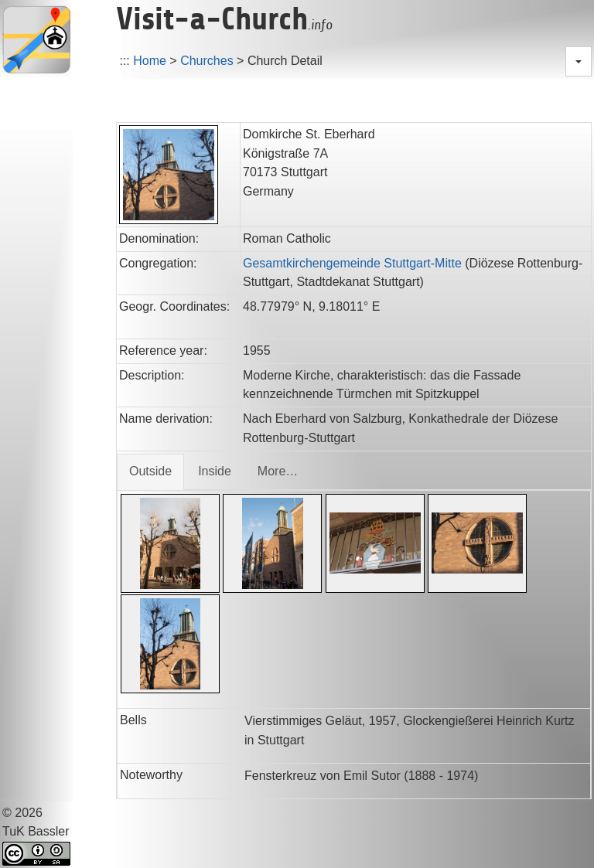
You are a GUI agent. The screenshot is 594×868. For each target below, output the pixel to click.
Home (150, 61)
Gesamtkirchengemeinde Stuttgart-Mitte (352, 263)
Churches (207, 61)
